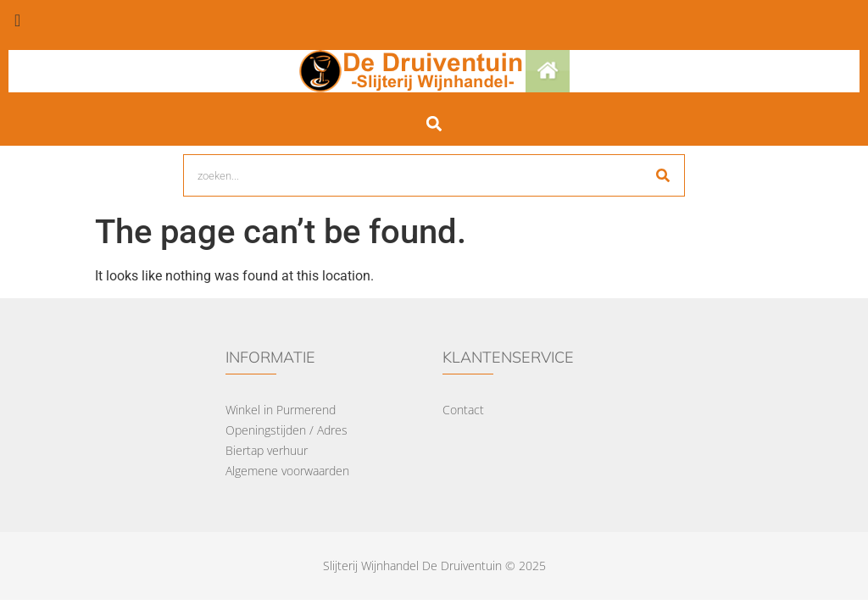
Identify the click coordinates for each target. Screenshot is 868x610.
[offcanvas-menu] (17, 21)
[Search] (663, 175)
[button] (434, 123)
